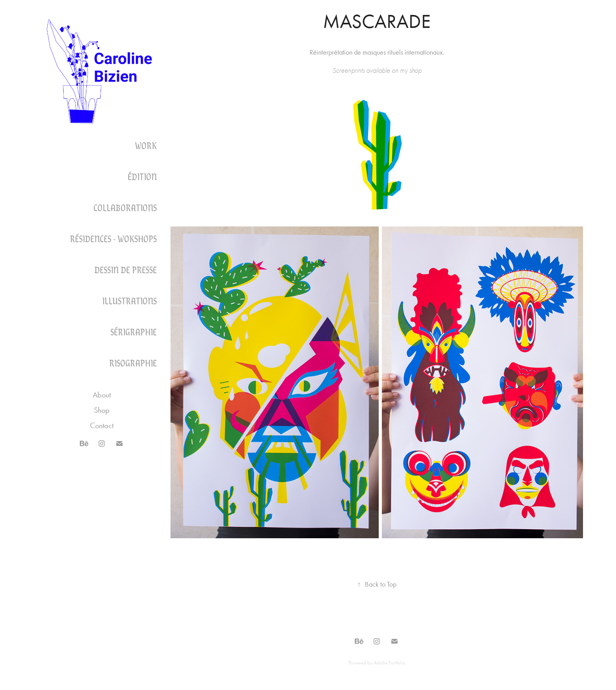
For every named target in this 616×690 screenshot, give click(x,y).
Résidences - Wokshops (113, 238)
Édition (142, 176)
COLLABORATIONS (125, 207)
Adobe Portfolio (390, 663)
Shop (102, 410)
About (102, 395)
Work (146, 145)
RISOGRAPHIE (133, 362)
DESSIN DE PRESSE (126, 269)
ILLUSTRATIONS (129, 300)
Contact (102, 425)
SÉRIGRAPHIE (134, 331)
